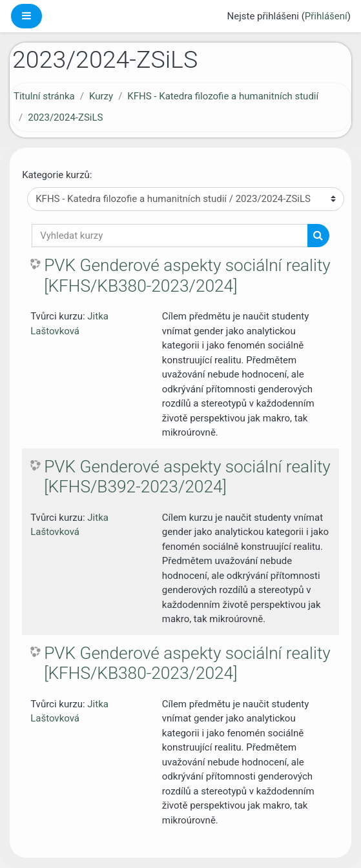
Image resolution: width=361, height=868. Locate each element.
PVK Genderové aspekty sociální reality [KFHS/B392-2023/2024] (187, 477)
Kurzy (101, 96)
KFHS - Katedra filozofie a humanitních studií (223, 96)
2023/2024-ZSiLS (65, 117)
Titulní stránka (44, 96)
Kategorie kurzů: (57, 175)
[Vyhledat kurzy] (170, 236)
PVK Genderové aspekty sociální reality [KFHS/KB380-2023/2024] (187, 276)
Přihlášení (326, 16)
